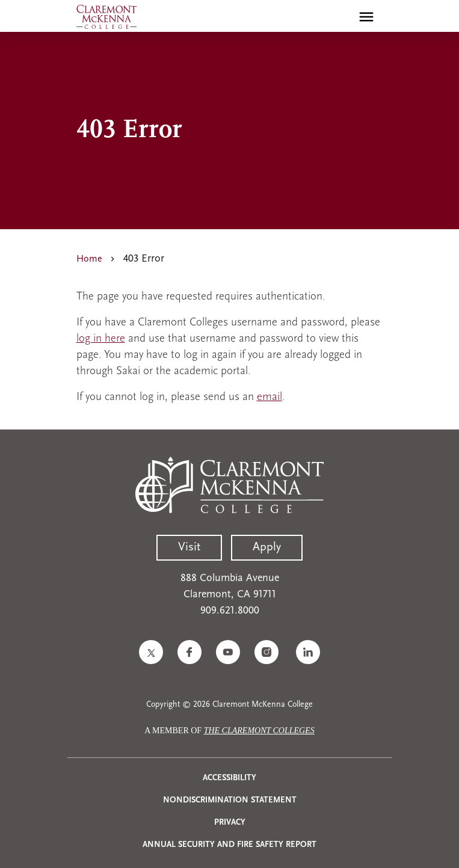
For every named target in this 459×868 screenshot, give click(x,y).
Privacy (230, 823)
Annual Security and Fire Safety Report (229, 845)
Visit (189, 547)
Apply (267, 547)
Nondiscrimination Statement (230, 800)
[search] (340, 17)
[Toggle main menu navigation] (366, 17)
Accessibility (229, 778)
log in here (101, 339)
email (270, 397)
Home (89, 259)
